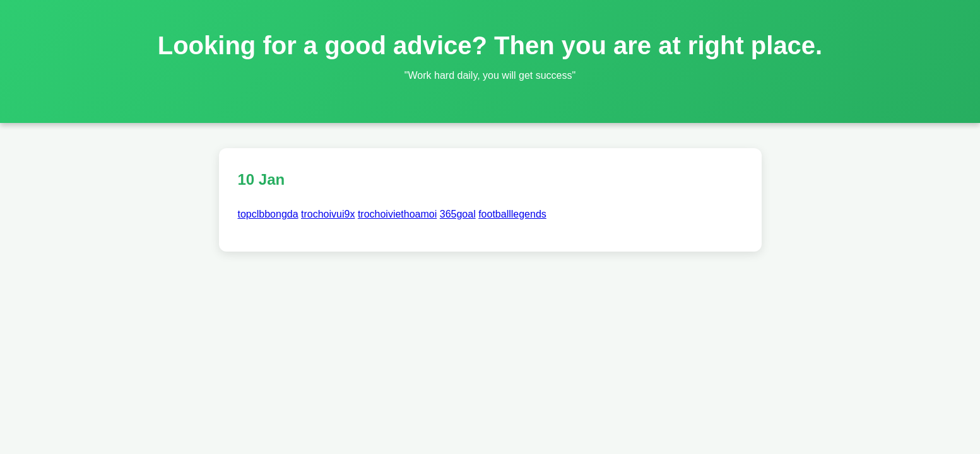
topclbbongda (268, 214)
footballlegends (512, 214)
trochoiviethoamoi (397, 214)
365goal (458, 214)
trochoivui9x (328, 214)
